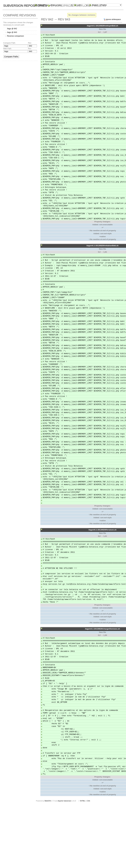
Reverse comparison (15, 36)
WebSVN (48, 801)
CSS (88, 801)
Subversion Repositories (25, 6)
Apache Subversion (65, 801)
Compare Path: (9, 43)
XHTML (82, 801)
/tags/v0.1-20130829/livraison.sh (103, 530)
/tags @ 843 (12, 32)
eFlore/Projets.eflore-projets (78, 6)
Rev (30, 43)
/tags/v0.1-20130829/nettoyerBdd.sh (102, 26)
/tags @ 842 (12, 29)
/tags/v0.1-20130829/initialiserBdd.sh (102, 246)
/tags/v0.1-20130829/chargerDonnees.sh (102, 629)
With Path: (8, 49)
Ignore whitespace (113, 19)
